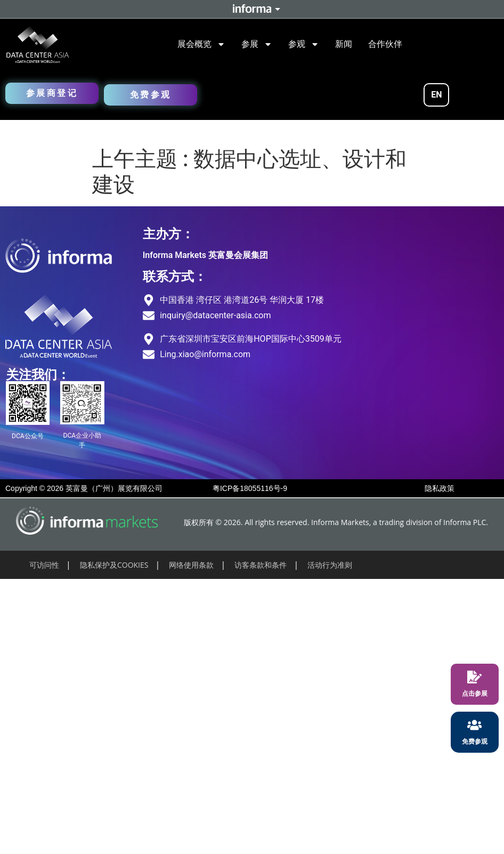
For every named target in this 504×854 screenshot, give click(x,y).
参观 (304, 44)
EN (436, 95)
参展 (257, 44)
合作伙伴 (385, 44)
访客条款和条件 (261, 565)
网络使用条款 (191, 565)
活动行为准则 (330, 565)
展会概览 (201, 44)
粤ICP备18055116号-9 (250, 488)
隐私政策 (440, 488)
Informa (252, 9)
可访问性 (44, 565)
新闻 (344, 44)
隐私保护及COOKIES (114, 565)
